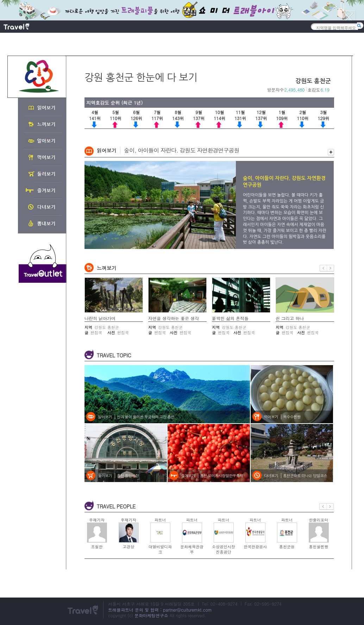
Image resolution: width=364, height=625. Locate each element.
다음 (331, 268)
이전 (323, 268)
